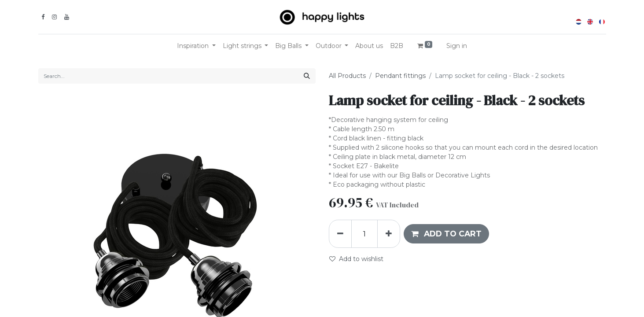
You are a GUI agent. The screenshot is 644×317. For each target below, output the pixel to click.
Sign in (457, 46)
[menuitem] (369, 46)
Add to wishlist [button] (356, 259)
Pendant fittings (400, 76)
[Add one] (389, 234)
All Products (347, 76)
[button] (446, 234)
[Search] (307, 76)
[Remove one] (340, 234)
